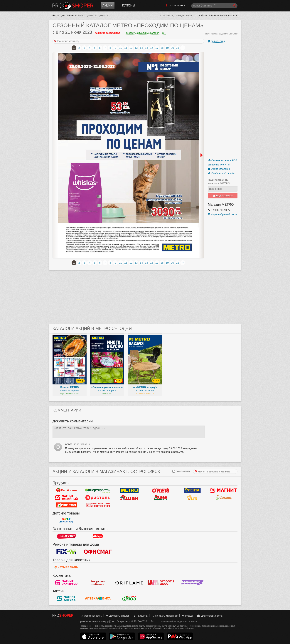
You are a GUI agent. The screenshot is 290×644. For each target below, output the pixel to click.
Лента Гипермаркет (192, 490)
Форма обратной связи (222, 214)
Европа (98, 505)
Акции (108, 5)
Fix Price (66, 552)
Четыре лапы (66, 567)
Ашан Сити (161, 498)
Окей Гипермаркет (161, 490)
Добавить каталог (117, 616)
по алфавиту (181, 471)
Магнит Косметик (66, 583)
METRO (71, 15)
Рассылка (140, 616)
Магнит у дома (224, 490)
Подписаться (223, 196)
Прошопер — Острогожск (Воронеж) (73, 6)
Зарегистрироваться (223, 15)
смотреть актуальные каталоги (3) (146, 33)
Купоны (129, 5)
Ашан (129, 498)
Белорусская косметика (98, 583)
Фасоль (224, 498)
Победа (66, 505)
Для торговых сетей (210, 616)
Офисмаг (98, 552)
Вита (98, 598)
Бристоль (98, 498)
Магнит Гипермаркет (66, 498)
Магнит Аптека (66, 598)
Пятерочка (66, 490)
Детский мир (66, 521)
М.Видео (98, 536)
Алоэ (129, 598)
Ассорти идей (161, 583)
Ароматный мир (192, 498)
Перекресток (98, 490)
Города (187, 616)
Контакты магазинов (164, 616)
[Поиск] (214, 6)
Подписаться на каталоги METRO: (219, 181)
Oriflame (129, 583)
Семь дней (192, 583)
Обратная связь (91, 616)
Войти (203, 15)
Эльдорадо (66, 536)
